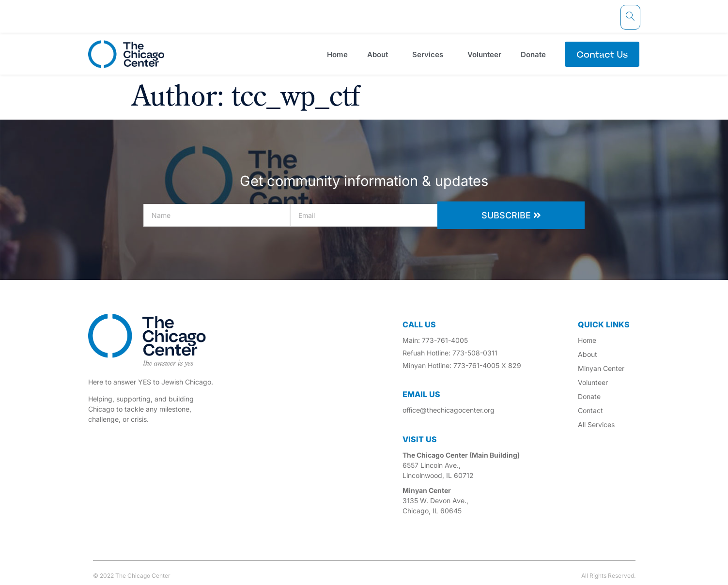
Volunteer (484, 54)
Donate (536, 54)
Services (430, 54)
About (380, 54)
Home (337, 54)
